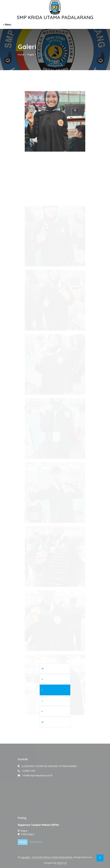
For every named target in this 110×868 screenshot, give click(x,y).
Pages (31, 55)
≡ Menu (7, 25)
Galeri (40, 55)
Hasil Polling (36, 842)
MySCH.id (62, 863)
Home (21, 55)
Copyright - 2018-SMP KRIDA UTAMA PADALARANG (46, 857)
